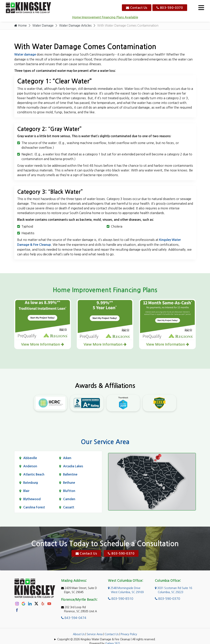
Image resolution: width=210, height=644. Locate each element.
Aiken (67, 458)
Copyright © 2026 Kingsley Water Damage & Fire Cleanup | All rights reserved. (106, 639)
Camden (69, 499)
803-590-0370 (170, 8)
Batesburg (31, 483)
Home (21, 26)
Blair (26, 491)
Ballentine (70, 475)
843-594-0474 (74, 618)
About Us (79, 634)
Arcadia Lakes (73, 466)
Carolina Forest (34, 508)
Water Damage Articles (77, 26)
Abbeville (30, 458)
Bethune (69, 483)
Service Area (95, 634)
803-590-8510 (121, 599)
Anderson (30, 466)
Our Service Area (105, 442)
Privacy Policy (129, 634)
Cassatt (69, 508)
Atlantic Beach (34, 475)
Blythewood (32, 499)
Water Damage (43, 26)
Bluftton (69, 491)
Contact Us (137, 8)
